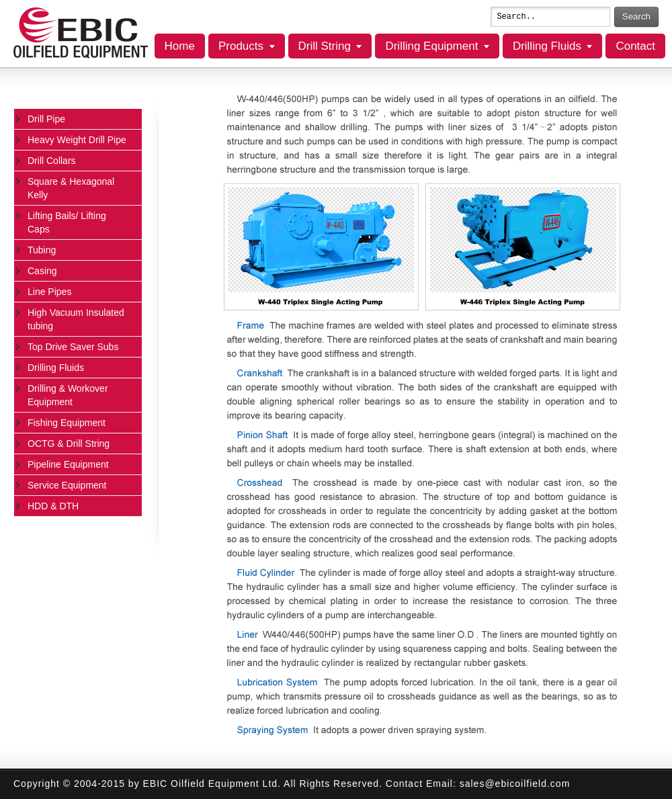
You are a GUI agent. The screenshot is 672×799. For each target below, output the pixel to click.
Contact (635, 46)
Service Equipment (67, 485)
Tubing (42, 250)
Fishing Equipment (67, 423)
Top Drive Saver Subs (73, 347)
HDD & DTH (53, 506)
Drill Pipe (46, 119)
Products (241, 46)
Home (180, 46)
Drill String (325, 46)
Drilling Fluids (547, 46)
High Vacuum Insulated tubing (76, 319)
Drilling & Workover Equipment (68, 395)
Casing (42, 271)
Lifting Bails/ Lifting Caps (67, 222)
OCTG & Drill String (69, 444)
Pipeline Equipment (68, 464)
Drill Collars (52, 161)
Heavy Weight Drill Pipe (77, 140)
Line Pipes (49, 292)
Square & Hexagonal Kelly (71, 188)
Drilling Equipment (431, 46)
